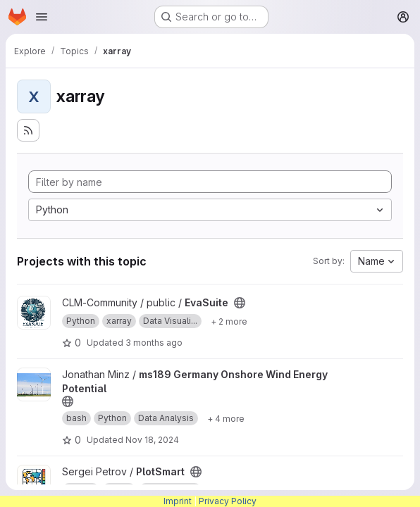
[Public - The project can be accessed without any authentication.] (240, 303)
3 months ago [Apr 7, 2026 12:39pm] (154, 343)
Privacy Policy (228, 501)
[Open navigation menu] (42, 17)
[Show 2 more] (229, 321)
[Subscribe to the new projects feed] (28, 130)
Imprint (178, 501)
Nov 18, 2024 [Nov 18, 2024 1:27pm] (152, 440)
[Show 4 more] (226, 418)
